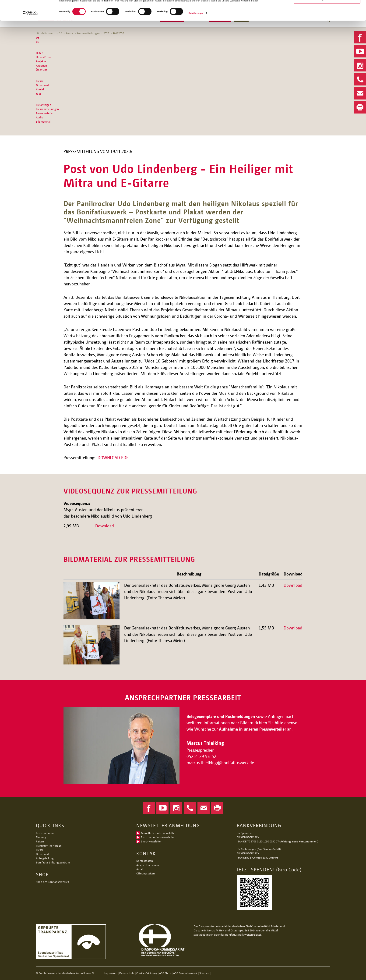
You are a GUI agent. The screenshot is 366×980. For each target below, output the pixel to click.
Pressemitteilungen (47, 109)
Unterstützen (44, 57)
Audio (40, 117)
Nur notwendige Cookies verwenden (327, 18)
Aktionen (41, 66)
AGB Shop (165, 973)
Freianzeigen (44, 105)
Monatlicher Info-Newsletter (158, 833)
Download (42, 85)
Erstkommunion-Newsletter (158, 837)
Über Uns (42, 70)
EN (38, 42)
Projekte (41, 61)
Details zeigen (196, 32)
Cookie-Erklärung (147, 973)
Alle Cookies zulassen (327, 9)
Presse (40, 81)
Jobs (39, 94)
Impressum (111, 973)
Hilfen (40, 53)
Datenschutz (127, 973)
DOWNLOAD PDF (113, 458)
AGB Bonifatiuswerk (185, 973)
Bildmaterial (43, 122)
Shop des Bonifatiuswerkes (52, 882)
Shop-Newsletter (151, 841)
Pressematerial (45, 113)
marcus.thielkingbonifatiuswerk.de (221, 763)
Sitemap (204, 973)
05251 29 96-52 (201, 756)
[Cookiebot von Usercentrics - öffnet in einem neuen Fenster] (30, 32)
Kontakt (41, 89)
